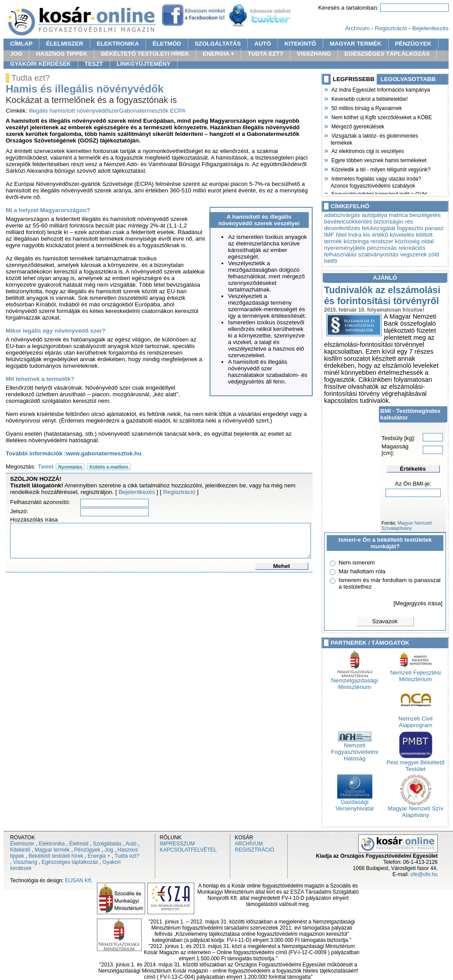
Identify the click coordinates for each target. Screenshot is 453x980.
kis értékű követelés (389, 235)
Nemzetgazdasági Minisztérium (355, 681)
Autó (131, 844)
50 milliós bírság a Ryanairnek (366, 107)
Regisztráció (391, 28)
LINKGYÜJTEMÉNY (144, 64)
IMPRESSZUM (177, 844)
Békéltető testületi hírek (56, 856)
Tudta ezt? (127, 856)
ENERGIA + (218, 54)
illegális (39, 111)
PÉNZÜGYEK (413, 44)
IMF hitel (335, 235)
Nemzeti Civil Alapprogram (416, 719)
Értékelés (413, 469)
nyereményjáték (345, 248)
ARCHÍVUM (249, 844)
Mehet (282, 566)
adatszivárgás (342, 215)
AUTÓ (263, 44)
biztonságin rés (393, 222)
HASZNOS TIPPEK (62, 54)
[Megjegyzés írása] (418, 603)
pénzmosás (382, 248)
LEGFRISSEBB (354, 79)
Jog (109, 850)
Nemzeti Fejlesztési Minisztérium (416, 673)
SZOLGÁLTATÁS (218, 44)
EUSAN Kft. (79, 881)
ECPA (178, 111)
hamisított (62, 111)
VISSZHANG (314, 54)
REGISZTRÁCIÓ (254, 850)
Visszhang (25, 862)
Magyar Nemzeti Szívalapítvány (407, 526)
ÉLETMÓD (167, 44)
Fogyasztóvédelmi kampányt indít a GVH (379, 193)
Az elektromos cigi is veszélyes (367, 150)
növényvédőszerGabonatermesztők (122, 111)
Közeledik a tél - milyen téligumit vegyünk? (381, 169)
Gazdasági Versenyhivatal (355, 802)
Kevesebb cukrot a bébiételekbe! (369, 98)
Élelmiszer (22, 844)
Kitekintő (20, 850)
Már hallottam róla (362, 571)
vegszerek (413, 254)
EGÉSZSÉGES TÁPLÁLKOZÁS (387, 54)
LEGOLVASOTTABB (408, 79)
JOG (16, 54)
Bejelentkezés (430, 28)
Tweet (46, 467)
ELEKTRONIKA (118, 44)
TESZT (94, 64)
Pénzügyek (87, 850)
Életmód (79, 844)
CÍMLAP (21, 44)
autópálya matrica (385, 215)
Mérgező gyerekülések (357, 126)
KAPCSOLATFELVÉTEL (188, 850)
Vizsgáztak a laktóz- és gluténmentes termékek (375, 138)
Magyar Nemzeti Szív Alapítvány (416, 809)
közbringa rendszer (368, 241)
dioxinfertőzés (342, 228)
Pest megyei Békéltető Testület (416, 763)
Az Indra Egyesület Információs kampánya (380, 89)
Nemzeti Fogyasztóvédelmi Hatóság (355, 749)
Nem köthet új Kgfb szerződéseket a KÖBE (381, 117)
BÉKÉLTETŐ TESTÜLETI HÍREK (145, 54)
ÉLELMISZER (64, 44)
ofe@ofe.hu (424, 874)
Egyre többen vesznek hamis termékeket (378, 160)
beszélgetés (425, 215)
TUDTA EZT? (266, 54)
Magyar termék (52, 850)
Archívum (357, 28)
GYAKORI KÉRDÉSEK (41, 64)
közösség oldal (414, 241)
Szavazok (385, 621)
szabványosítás (378, 254)
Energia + (99, 856)
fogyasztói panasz (420, 228)
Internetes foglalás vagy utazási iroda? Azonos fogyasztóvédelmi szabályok (376, 181)
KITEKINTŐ (300, 44)
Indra (355, 235)
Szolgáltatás (107, 844)
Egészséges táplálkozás (70, 862)
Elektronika (52, 844)
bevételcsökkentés (348, 222)
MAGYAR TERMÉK (356, 44)
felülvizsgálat (378, 228)
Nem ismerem (357, 563)
